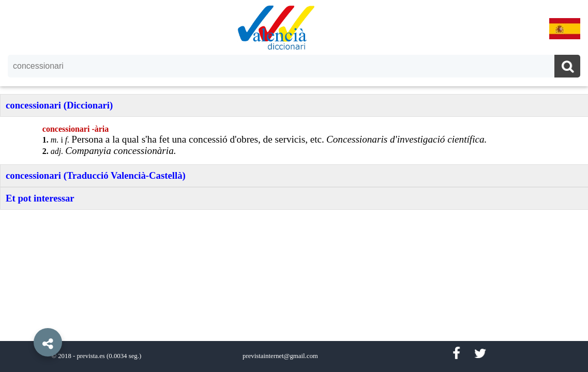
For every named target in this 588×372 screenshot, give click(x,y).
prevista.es (91, 356)
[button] (26, 319)
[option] (294, 186)
